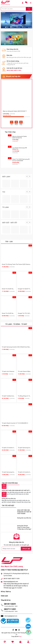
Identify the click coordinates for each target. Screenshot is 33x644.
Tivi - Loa (9, 242)
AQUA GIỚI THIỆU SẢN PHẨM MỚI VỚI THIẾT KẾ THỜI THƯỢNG (24, 512)
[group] (16, 20)
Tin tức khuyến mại (10, 483)
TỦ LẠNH (6, 207)
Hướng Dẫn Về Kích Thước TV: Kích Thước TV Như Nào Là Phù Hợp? (24, 527)
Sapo (20, 636)
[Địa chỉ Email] (16, 549)
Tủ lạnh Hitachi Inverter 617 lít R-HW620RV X (15, 423)
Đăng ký (26, 549)
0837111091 (10, 609)
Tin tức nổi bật (8, 506)
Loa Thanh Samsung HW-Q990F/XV (20, 149)
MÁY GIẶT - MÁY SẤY (10, 223)
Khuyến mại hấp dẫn (13, 76)
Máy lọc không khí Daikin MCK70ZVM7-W (20, 137)
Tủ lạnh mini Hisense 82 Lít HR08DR (12, 371)
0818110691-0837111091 (14, 70)
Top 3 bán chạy (10, 132)
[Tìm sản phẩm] (13, 9)
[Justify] (29, 9)
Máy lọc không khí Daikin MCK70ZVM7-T (15, 111)
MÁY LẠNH (6, 177)
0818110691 (10, 604)
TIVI (4, 192)
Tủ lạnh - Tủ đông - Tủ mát (16, 324)
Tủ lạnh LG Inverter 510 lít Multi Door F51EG (15, 448)
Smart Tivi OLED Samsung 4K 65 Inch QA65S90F (21, 160)
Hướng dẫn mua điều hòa (9, 499)
